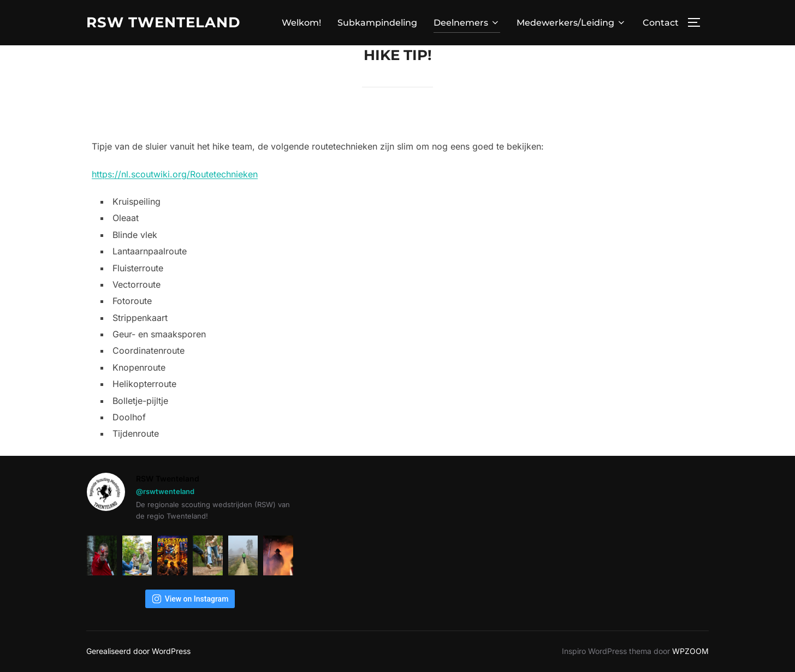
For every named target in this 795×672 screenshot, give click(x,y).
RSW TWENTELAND (163, 22)
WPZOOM (690, 651)
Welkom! (301, 23)
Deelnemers (467, 23)
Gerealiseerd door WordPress (138, 651)
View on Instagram (190, 599)
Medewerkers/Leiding (571, 23)
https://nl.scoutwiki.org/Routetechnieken (175, 174)
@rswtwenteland (165, 491)
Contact (661, 23)
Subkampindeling (377, 23)
